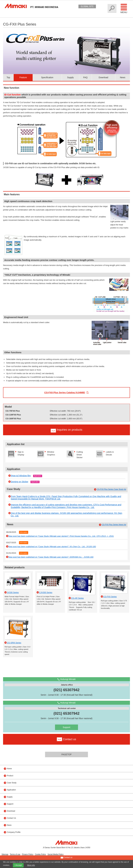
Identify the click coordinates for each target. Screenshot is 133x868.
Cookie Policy (40, 854)
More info (31, 865)
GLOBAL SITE (87, 6)
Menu (124, 8)
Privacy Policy (28, 854)
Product (10, 776)
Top (8, 77)
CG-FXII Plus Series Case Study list (111, 489)
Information (24, 532)
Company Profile (14, 832)
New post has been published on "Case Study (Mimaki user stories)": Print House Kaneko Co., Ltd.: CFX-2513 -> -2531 (61, 536)
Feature (23, 77)
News (123, 77)
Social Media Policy (55, 854)
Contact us (67, 858)
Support (66, 727)
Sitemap (5, 854)
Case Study (12, 783)
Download (103, 77)
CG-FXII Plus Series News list (114, 525)
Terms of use (15, 854)
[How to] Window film (21, 476)
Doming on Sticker (19, 482)
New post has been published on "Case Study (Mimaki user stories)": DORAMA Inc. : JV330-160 (51, 557)
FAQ (85, 77)
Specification (47, 77)
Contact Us (11, 818)
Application (38, 476)
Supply (70, 77)
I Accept (18, 865)
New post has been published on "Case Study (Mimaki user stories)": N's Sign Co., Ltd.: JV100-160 (52, 547)
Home (9, 769)
